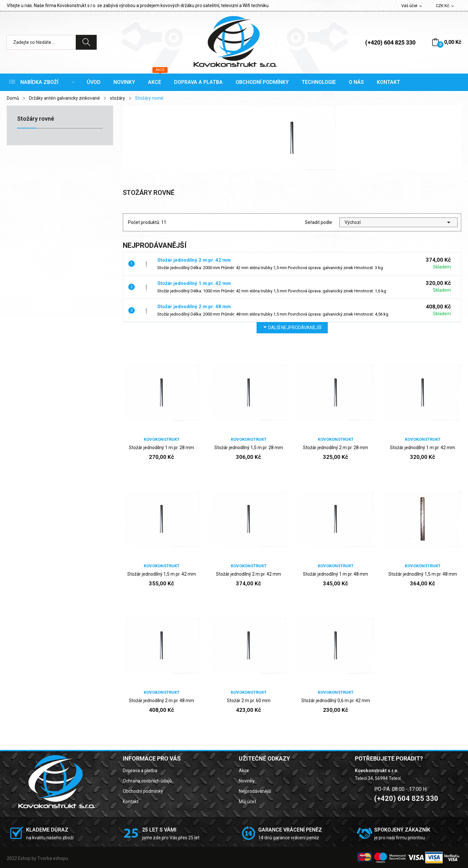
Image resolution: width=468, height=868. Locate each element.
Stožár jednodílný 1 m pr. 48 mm (336, 574)
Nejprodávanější (255, 791)
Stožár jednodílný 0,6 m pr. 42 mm (336, 701)
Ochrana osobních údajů (147, 781)
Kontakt (131, 802)
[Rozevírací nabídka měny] (445, 6)
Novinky (247, 781)
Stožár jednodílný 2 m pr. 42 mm (194, 260)
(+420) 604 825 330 (390, 42)
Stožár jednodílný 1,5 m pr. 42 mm (162, 574)
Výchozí (399, 222)
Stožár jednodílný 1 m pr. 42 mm (194, 283)
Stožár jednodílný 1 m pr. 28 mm (161, 448)
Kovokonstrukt (162, 439)
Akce (244, 771)
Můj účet (248, 802)
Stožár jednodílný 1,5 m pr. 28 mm (249, 448)
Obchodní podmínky (143, 791)
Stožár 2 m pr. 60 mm (249, 701)
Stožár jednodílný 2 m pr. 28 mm (336, 448)
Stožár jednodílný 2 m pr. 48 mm (194, 307)
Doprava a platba (140, 771)
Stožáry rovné (36, 119)
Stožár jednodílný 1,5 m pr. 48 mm (423, 574)
